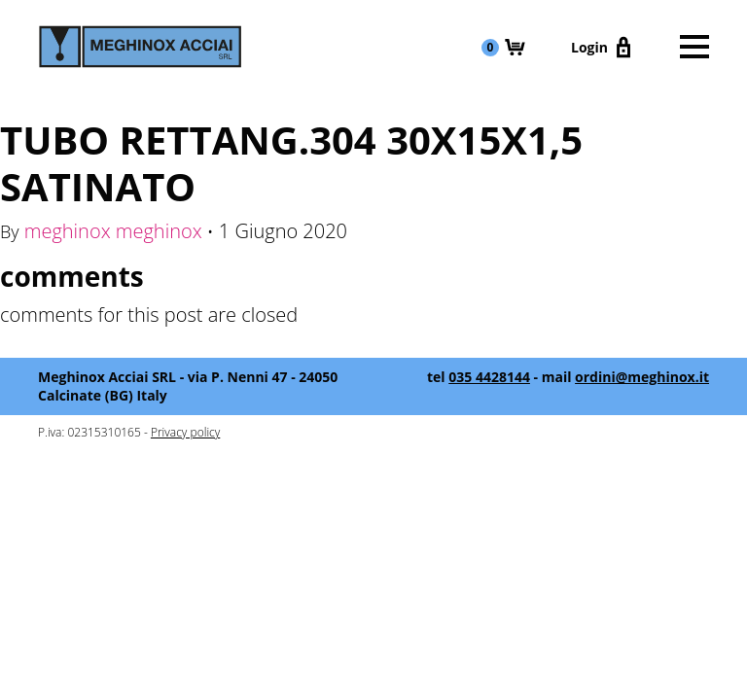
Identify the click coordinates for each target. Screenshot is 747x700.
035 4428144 (489, 377)
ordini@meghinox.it (642, 377)
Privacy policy (185, 432)
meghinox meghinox (113, 231)
